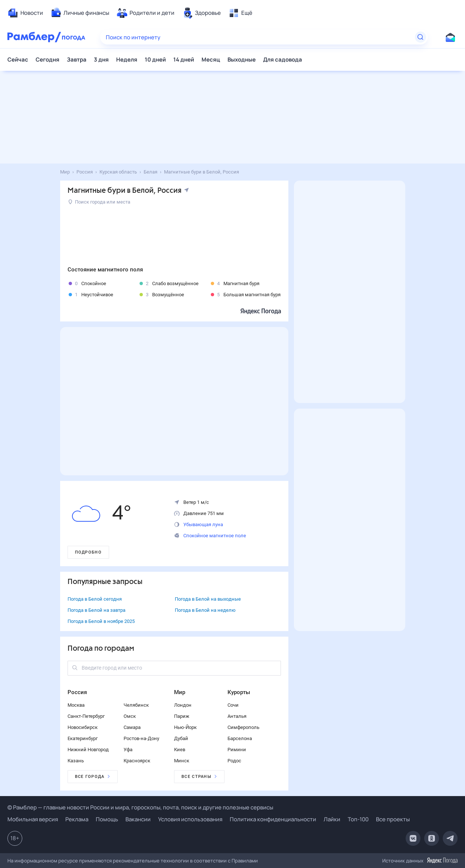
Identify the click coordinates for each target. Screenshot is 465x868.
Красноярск (137, 761)
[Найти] (420, 37)
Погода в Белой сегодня (95, 599)
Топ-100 (358, 819)
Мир (180, 692)
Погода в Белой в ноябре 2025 (101, 621)
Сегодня (48, 60)
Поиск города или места (99, 202)
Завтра (77, 60)
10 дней (155, 60)
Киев (180, 750)
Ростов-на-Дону (141, 738)
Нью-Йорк (185, 727)
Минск (182, 761)
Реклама (77, 819)
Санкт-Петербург (86, 716)
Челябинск (136, 705)
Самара (132, 727)
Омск (130, 716)
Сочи (233, 705)
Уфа (128, 750)
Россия (77, 692)
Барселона (240, 738)
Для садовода (283, 60)
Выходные (242, 60)
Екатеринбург (83, 738)
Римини (237, 750)
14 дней (184, 60)
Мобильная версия (33, 819)
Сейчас (18, 60)
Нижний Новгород (88, 750)
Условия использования (190, 819)
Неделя (127, 60)
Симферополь (243, 727)
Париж (182, 716)
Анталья (237, 716)
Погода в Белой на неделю (205, 610)
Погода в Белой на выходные (208, 599)
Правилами (245, 861)
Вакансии (138, 819)
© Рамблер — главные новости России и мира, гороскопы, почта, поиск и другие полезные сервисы (140, 807)
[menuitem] (25, 13)
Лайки (332, 819)
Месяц (211, 60)
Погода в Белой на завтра (96, 610)
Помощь (107, 819)
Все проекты (393, 819)
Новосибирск (83, 727)
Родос (234, 761)
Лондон (183, 705)
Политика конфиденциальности (273, 819)
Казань (76, 761)
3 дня (101, 60)
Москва (76, 705)
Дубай (181, 738)
